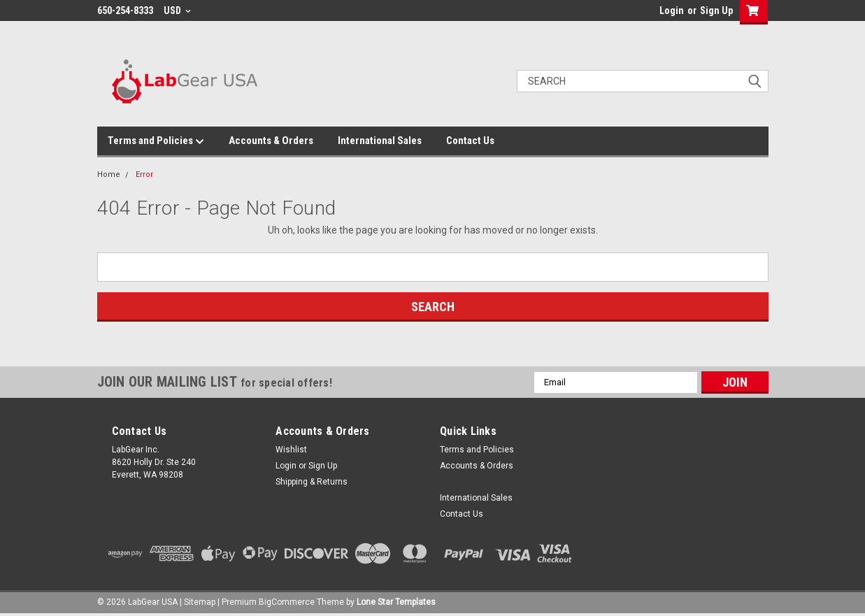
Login (672, 10)
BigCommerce (287, 602)
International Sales (380, 141)
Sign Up (716, 10)
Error (144, 174)
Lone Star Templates (396, 602)
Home (109, 174)
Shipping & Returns (312, 482)
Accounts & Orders (271, 141)
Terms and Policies (156, 141)
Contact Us (470, 141)
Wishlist (291, 450)
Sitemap (200, 602)
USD (177, 10)
